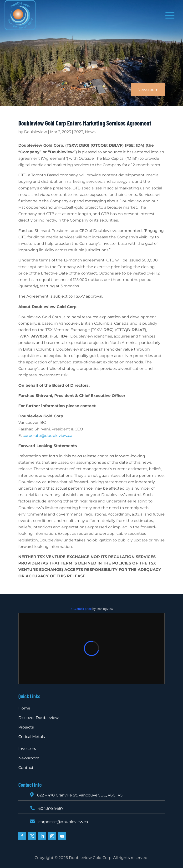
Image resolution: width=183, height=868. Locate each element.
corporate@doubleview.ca (47, 436)
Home (24, 708)
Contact (26, 768)
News (90, 132)
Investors (27, 749)
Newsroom (29, 758)
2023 (79, 132)
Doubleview (36, 132)
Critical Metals (32, 737)
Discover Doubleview (38, 718)
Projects (26, 727)
